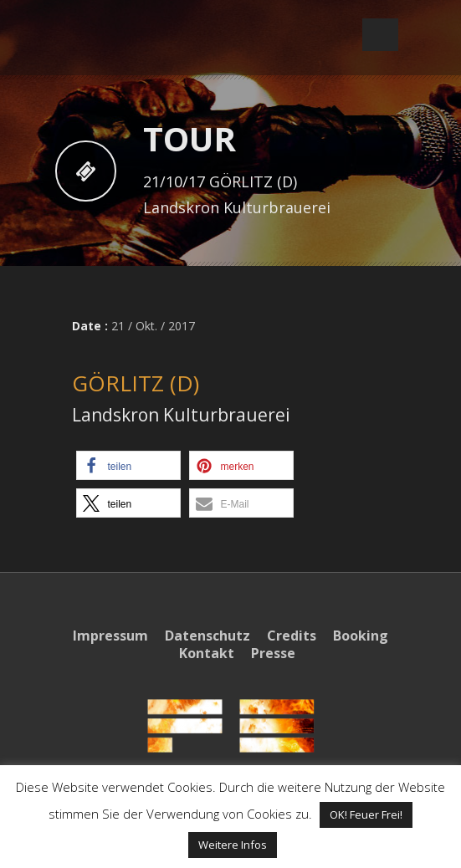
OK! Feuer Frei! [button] (366, 814)
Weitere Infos (233, 845)
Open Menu (380, 35)
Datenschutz (207, 636)
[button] (128, 465)
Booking (361, 636)
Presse (273, 653)
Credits (292, 636)
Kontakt (207, 653)
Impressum (110, 636)
